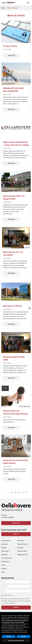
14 (15, 492)
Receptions (5, 562)
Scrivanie (4, 544)
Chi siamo (21, 541)
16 (22, 492)
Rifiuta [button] (9, 637)
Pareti (3, 565)
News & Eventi (22, 544)
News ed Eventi (12, 8)
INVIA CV (16, 534)
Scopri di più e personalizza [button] (16, 641)
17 (26, 492)
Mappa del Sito (23, 555)
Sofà (3, 572)
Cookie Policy (22, 551)
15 (19, 492)
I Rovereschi (6, 541)
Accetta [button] (23, 637)
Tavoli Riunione (7, 558)
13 (12, 492)
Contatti (20, 548)
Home (3, 8)
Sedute (4, 569)
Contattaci (16, 523)
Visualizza (11, 56)
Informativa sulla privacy (7, 595)
